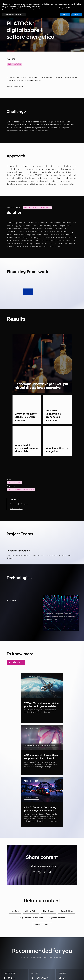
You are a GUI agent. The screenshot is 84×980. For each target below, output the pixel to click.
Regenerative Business (19, 504)
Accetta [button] (77, 15)
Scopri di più (51, 628)
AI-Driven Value (16, 509)
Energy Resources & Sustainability (21, 489)
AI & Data (12, 600)
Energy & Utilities (14, 64)
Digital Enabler (48, 911)
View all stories (16, 662)
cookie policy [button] (36, 6)
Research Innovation (42, 925)
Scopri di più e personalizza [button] (14, 15)
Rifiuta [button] (65, 15)
